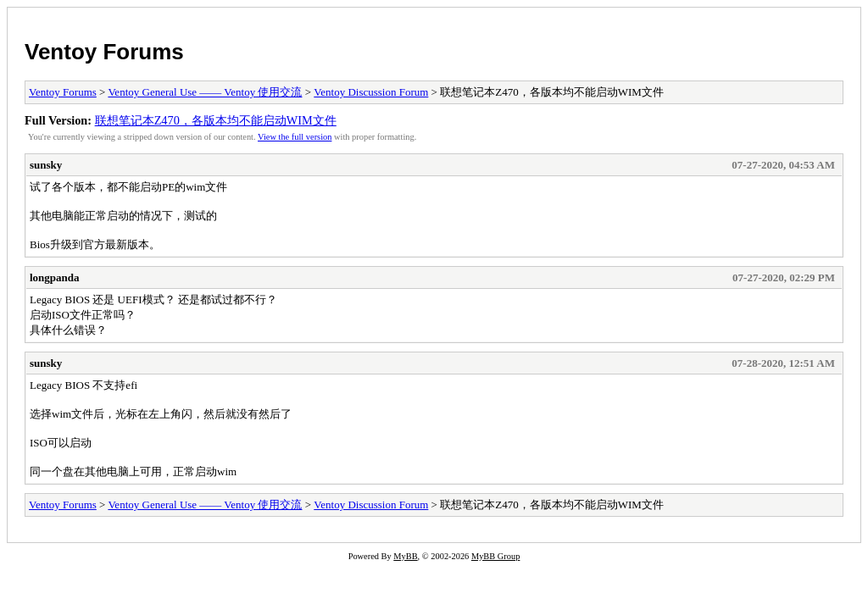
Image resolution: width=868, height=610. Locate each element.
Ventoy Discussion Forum (371, 92)
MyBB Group (495, 556)
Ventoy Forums (104, 52)
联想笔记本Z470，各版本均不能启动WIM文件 (216, 120)
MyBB (405, 556)
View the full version (295, 137)
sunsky (46, 165)
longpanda (55, 277)
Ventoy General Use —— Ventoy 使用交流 (205, 92)
